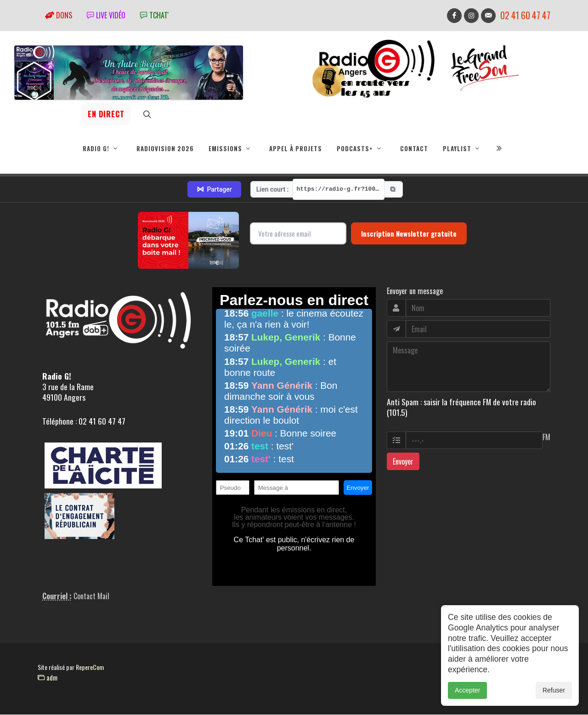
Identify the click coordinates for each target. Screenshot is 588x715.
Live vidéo (106, 15)
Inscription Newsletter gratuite (409, 234)
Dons (59, 15)
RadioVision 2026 (165, 148)
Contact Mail (91, 596)
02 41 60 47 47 (525, 15)
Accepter (467, 690)
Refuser (554, 690)
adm (48, 678)
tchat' (154, 15)
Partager (214, 190)
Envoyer (403, 462)
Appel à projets (296, 148)
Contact (414, 148)
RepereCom (90, 667)
